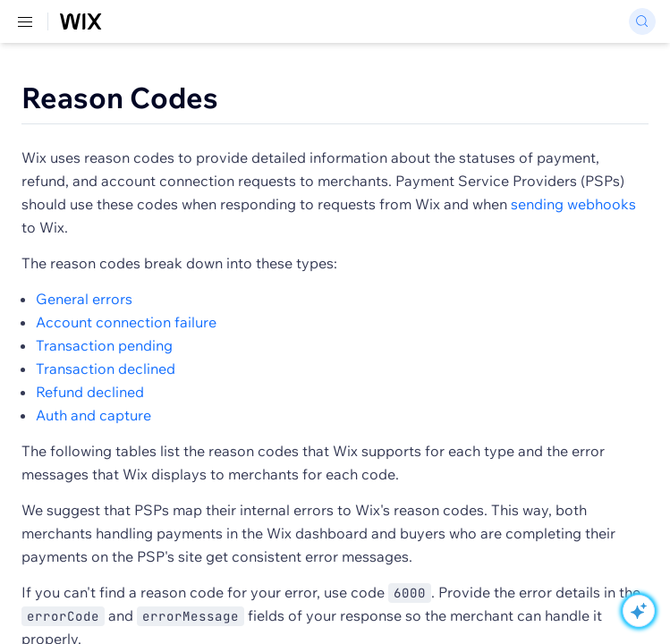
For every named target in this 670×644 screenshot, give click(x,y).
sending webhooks (573, 204)
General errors (84, 299)
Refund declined (90, 392)
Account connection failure (126, 322)
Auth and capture (93, 415)
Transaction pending (104, 345)
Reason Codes (120, 97)
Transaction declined (106, 369)
